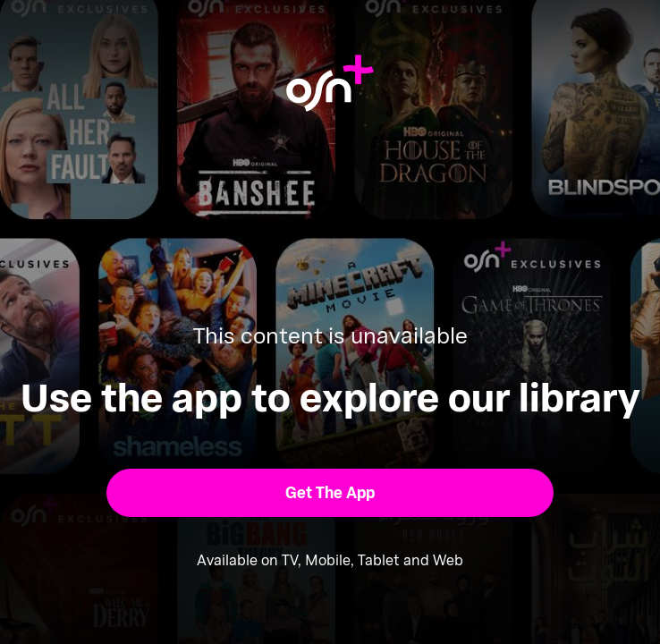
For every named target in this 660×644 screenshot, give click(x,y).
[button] (330, 492)
